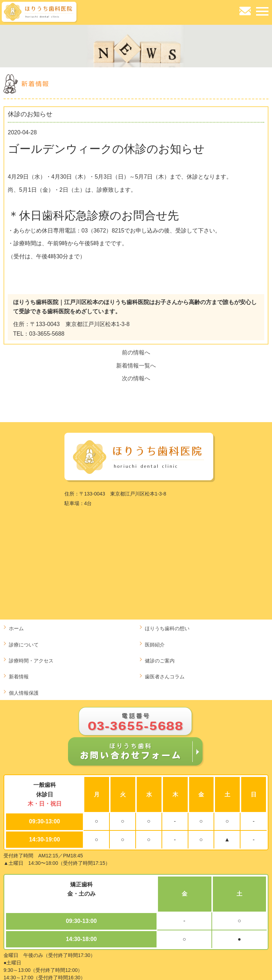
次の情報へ (136, 378)
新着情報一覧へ (136, 366)
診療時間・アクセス (31, 661)
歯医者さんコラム (165, 677)
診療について (24, 645)
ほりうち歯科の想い (167, 628)
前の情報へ (136, 352)
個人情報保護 (24, 693)
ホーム (16, 628)
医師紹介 (155, 645)
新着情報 (19, 677)
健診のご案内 (160, 661)
